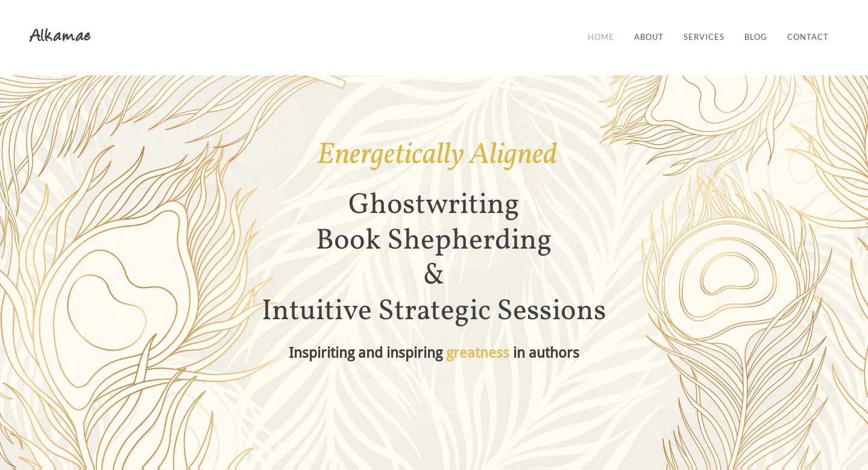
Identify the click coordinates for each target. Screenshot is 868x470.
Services (704, 37)
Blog (756, 37)
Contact (808, 37)
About (649, 37)
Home (601, 37)
